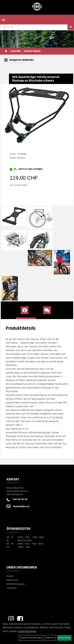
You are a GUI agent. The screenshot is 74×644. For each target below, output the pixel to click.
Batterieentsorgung (15, 584)
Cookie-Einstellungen (31, 638)
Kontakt (10, 576)
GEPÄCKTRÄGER (32, 51)
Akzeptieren (64, 638)
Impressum (12, 588)
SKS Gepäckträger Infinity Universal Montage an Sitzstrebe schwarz (36, 79)
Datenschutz (12, 580)
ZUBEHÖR (16, 51)
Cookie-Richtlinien (27, 631)
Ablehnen (50, 638)
